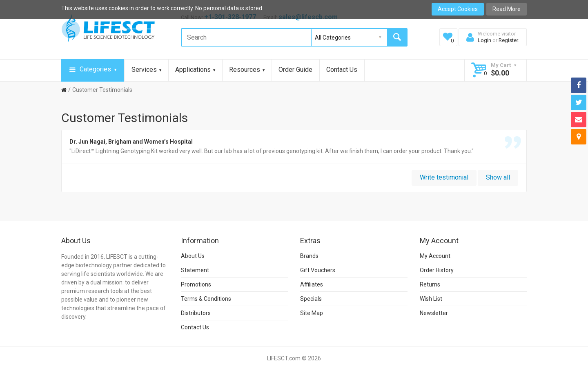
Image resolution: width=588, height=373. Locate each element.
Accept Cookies (458, 9)
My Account (435, 256)
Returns (430, 284)
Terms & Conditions (206, 299)
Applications (195, 70)
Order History (437, 270)
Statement (195, 270)
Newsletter (434, 313)
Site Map (312, 313)
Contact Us (342, 70)
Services (146, 70)
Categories (93, 70)
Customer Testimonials (102, 90)
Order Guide (295, 70)
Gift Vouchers (318, 270)
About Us (193, 256)
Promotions (196, 284)
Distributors (196, 313)
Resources (247, 70)
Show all (498, 177)
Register (508, 40)
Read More (507, 9)
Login (484, 40)
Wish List (431, 299)
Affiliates (312, 284)
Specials (311, 299)
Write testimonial (444, 177)
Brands (309, 256)
